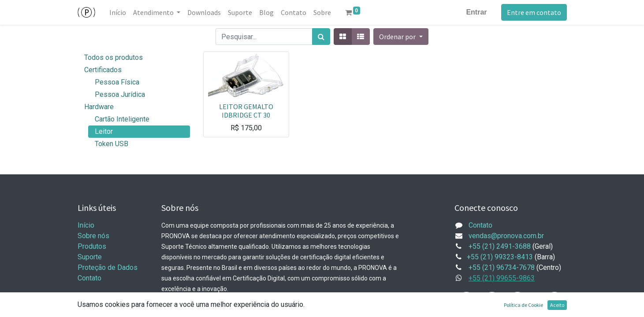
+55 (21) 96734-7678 (502, 267)
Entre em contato (534, 12)
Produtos (92, 246)
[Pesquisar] (321, 37)
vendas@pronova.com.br (506, 236)
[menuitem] (118, 12)
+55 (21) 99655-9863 (502, 278)
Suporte (90, 257)
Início (86, 225)
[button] (401, 37)
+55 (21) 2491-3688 (500, 246)
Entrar (476, 12)
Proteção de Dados (108, 267)
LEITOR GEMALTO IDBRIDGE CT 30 (246, 111)
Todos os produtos (114, 57)
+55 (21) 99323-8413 (500, 257)
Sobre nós (93, 236)
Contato (89, 278)
